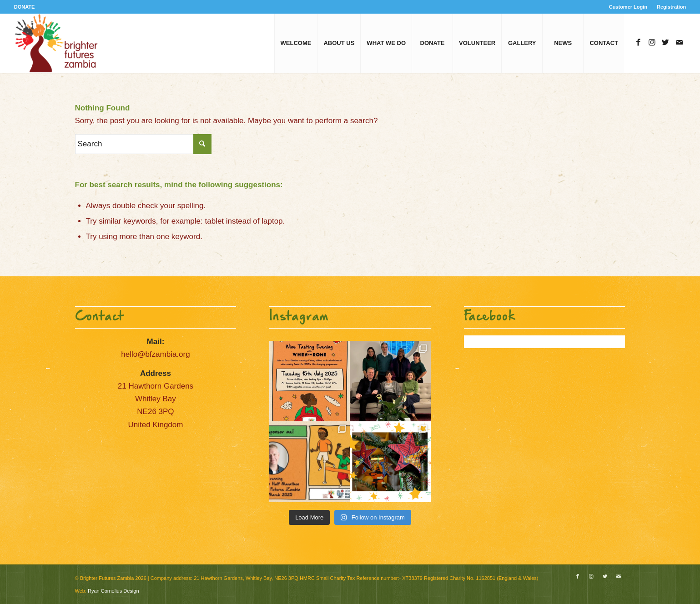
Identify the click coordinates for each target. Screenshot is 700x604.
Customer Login (628, 7)
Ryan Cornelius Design (113, 591)
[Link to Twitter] (665, 43)
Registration (671, 7)
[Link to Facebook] (638, 43)
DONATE (25, 7)
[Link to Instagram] (652, 43)
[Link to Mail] (679, 43)
